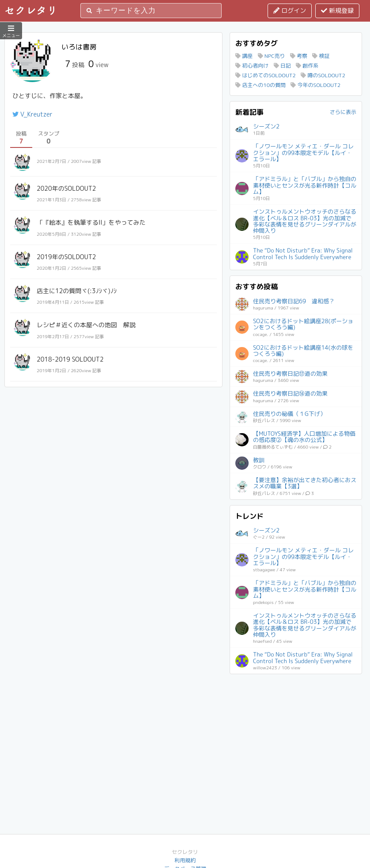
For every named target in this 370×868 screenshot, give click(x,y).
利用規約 (185, 860)
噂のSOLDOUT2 (323, 75)
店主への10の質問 (261, 85)
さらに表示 (343, 112)
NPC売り (272, 56)
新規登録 (337, 10)
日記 (282, 66)
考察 (299, 56)
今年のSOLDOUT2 (315, 85)
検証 (321, 56)
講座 (244, 56)
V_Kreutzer (32, 114)
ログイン (290, 10)
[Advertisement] (296, 735)
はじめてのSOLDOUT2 (266, 75)
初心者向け (252, 66)
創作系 (307, 66)
